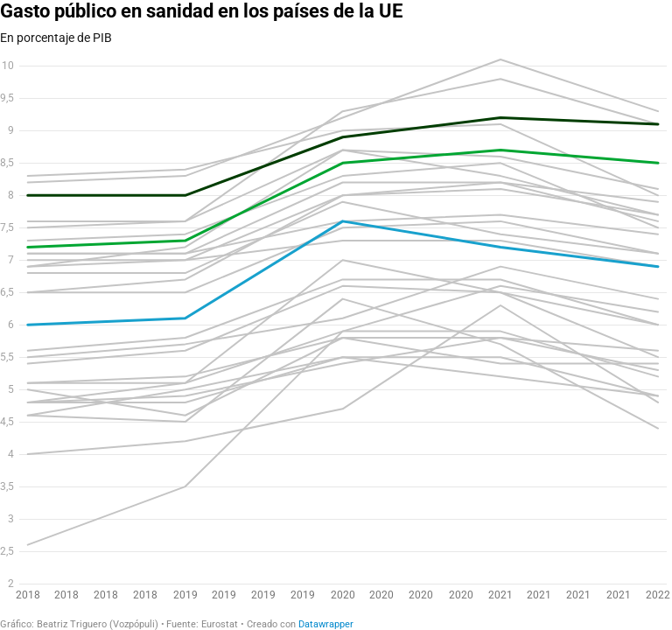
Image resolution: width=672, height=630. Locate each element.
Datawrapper (326, 624)
